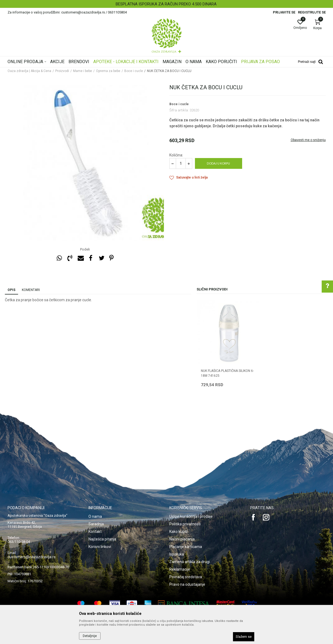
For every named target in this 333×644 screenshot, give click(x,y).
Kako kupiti (178, 532)
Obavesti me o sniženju (308, 140)
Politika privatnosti (185, 524)
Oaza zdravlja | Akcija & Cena (29, 71)
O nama (95, 516)
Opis (11, 290)
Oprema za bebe (108, 71)
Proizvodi (62, 71)
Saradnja (96, 524)
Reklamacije (180, 569)
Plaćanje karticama (186, 547)
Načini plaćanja (182, 539)
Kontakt (95, 532)
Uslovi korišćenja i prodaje (191, 516)
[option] (166, 4)
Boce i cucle (134, 71)
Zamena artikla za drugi (190, 562)
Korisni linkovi (100, 547)
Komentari (31, 290)
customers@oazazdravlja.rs (32, 557)
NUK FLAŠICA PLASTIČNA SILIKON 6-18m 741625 (227, 373)
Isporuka (177, 554)
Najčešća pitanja (102, 539)
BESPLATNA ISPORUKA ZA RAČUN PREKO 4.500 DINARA (166, 4)
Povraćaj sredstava (186, 577)
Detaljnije (90, 636)
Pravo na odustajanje (187, 584)
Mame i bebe (83, 71)
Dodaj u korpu (218, 163)
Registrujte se (312, 12)
